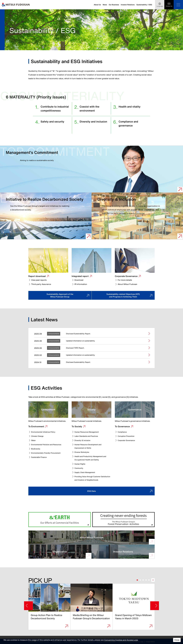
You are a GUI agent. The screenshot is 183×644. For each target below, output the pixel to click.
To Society (77, 422)
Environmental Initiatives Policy (45, 428)
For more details (125, 280)
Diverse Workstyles (83, 448)
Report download (37, 276)
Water (34, 437)
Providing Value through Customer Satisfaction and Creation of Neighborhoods (90, 476)
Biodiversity (36, 445)
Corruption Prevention (128, 432)
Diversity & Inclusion (84, 437)
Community (80, 464)
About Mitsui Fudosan (127, 284)
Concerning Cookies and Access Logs (121, 640)
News (105, 5)
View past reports (39, 280)
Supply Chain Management (87, 469)
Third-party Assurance (41, 284)
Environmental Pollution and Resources (49, 441)
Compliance (123, 428)
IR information (81, 284)
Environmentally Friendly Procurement (48, 449)
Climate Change (38, 432)
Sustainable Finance (40, 453)
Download (79, 280)
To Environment (37, 422)
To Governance (123, 422)
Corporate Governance (126, 276)
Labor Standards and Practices (88, 432)
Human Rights (81, 460)
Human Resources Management (89, 428)
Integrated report (80, 276)
